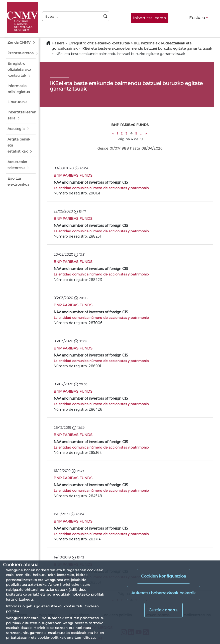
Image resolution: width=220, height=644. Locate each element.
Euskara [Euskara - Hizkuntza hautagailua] (197, 18)
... (141, 133)
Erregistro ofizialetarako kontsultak (99, 43)
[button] (21, 43)
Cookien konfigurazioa (163, 576)
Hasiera (58, 43)
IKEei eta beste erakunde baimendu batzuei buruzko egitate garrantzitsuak (147, 48)
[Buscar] (106, 16)
